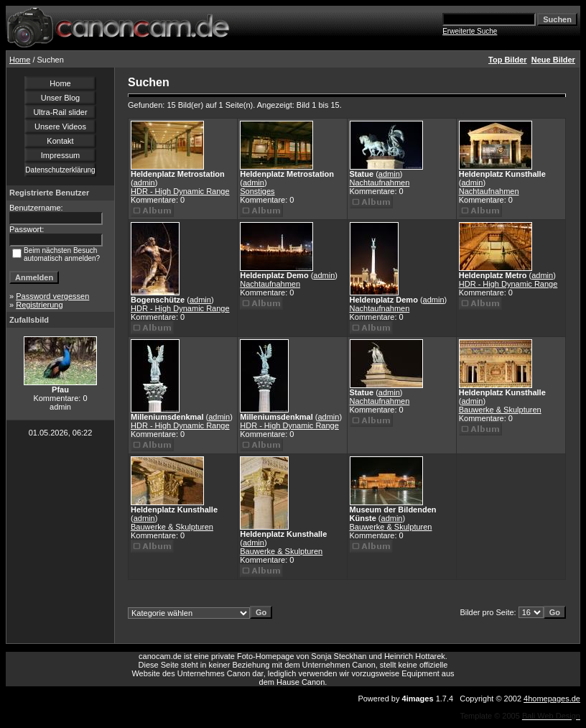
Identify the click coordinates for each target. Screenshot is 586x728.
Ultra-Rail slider (60, 112)
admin (144, 183)
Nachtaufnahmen (380, 183)
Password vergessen (52, 296)
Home (20, 60)
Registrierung (39, 305)
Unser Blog (60, 98)
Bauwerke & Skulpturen (500, 410)
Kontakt (60, 141)
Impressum (60, 155)
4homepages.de (552, 699)
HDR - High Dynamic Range (180, 191)
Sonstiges (257, 191)
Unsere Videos (60, 126)
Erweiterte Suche (470, 31)
